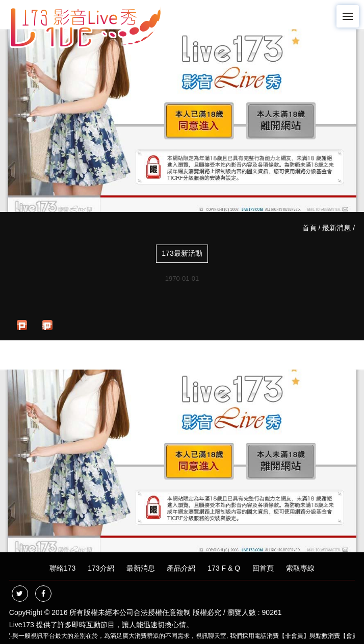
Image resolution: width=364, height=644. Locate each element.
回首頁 (263, 568)
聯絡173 (62, 568)
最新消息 (336, 228)
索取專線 (300, 568)
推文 (46, 326)
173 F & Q (224, 568)
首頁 (309, 228)
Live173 (22, 625)
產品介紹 (181, 568)
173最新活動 (182, 253)
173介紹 (101, 568)
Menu (351, 12)
